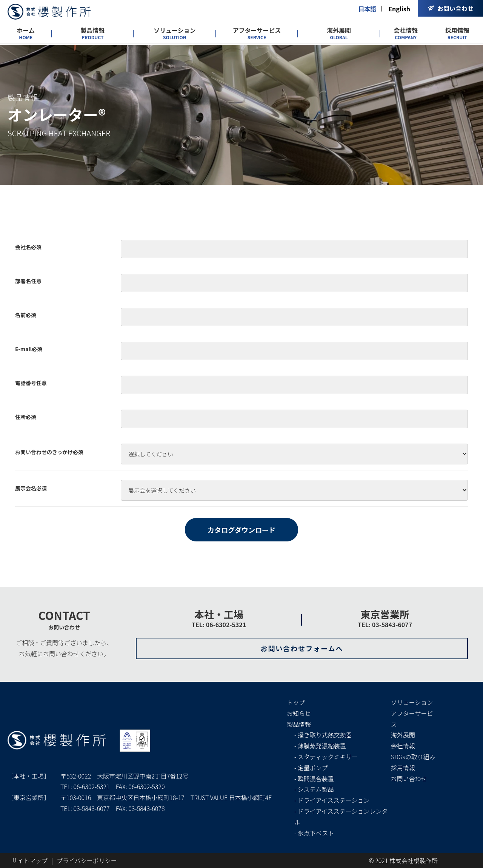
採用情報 (457, 33)
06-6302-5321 (91, 786)
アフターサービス (257, 33)
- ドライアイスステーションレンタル (341, 816)
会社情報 (406, 33)
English (399, 9)
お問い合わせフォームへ (302, 648)
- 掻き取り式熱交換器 (323, 735)
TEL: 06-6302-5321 (219, 624)
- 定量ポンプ (311, 768)
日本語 (367, 9)
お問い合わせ (409, 779)
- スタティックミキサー (326, 757)
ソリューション (175, 33)
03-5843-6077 (91, 808)
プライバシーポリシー (87, 860)
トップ (296, 702)
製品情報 (92, 33)
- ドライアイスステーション (332, 800)
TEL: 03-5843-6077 (385, 624)
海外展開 (339, 33)
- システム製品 (314, 789)
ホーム (26, 33)
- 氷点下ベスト (314, 833)
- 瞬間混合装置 (314, 779)
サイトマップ (29, 860)
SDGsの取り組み (413, 757)
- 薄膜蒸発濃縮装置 (320, 746)
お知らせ (299, 713)
